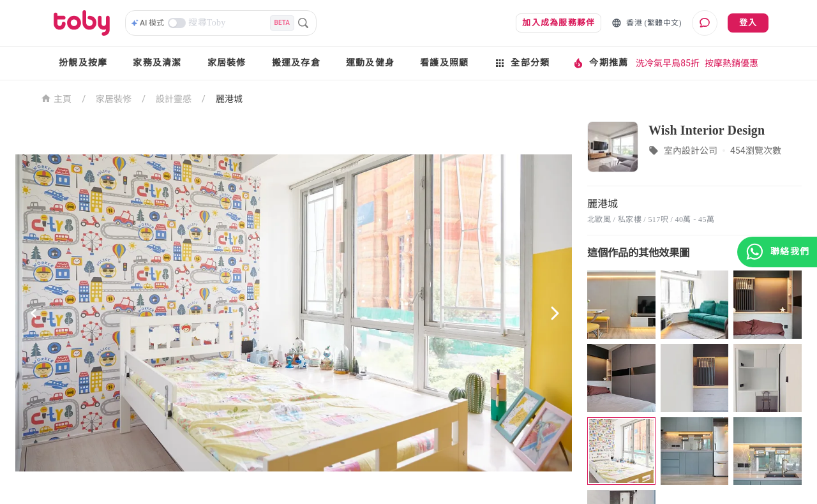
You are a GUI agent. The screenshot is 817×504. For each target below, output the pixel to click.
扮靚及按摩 (83, 63)
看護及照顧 (444, 63)
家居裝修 (227, 63)
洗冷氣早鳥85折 (668, 63)
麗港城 (229, 99)
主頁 (56, 98)
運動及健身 (370, 63)
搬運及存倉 (296, 63)
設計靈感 (174, 99)
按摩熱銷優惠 (731, 63)
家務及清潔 (157, 63)
